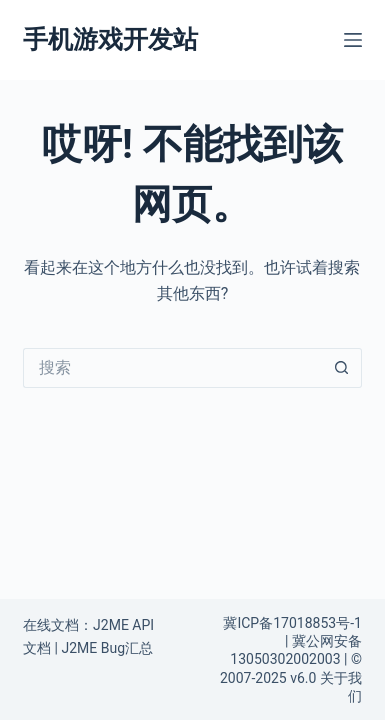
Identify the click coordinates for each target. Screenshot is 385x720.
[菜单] (353, 40)
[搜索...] (172, 368)
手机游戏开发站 (110, 39)
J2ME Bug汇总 (107, 648)
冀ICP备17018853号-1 (292, 623)
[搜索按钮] (342, 368)
